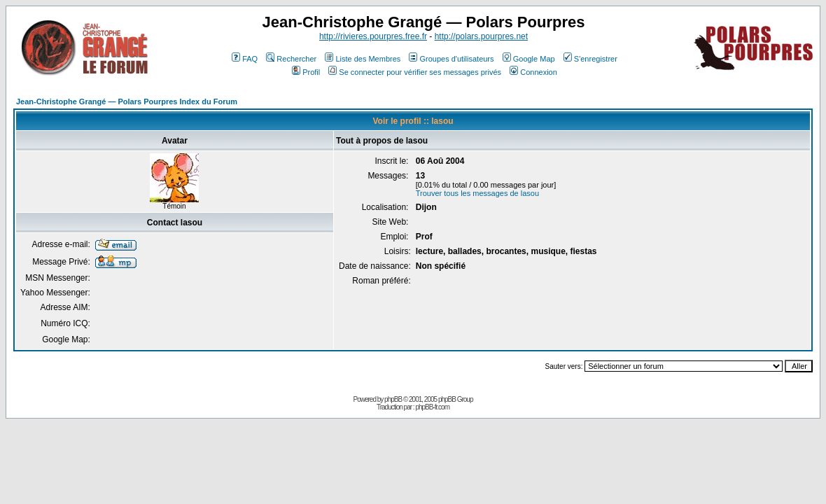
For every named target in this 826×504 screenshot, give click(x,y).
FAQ (245, 59)
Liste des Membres (363, 59)
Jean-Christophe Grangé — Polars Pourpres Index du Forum (127, 101)
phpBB (393, 399)
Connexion (533, 72)
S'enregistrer (590, 59)
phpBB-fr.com (432, 407)
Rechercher (291, 59)
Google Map (529, 59)
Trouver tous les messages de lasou (477, 193)
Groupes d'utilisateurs (451, 59)
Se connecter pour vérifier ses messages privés (415, 72)
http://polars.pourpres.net (481, 36)
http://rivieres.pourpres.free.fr (373, 36)
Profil (306, 72)
